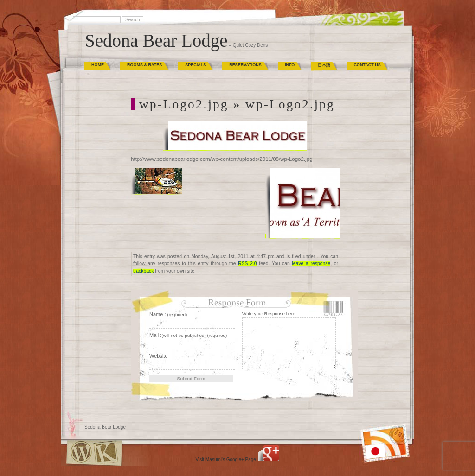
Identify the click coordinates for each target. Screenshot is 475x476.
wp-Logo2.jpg (184, 104)
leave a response (311, 263)
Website (159, 356)
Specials (196, 65)
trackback (143, 271)
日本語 (324, 65)
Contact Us (367, 65)
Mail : (188, 335)
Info (290, 65)
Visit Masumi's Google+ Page (226, 460)
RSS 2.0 (247, 263)
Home (98, 65)
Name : (168, 314)
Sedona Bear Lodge (156, 41)
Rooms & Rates (144, 65)
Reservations (245, 65)
